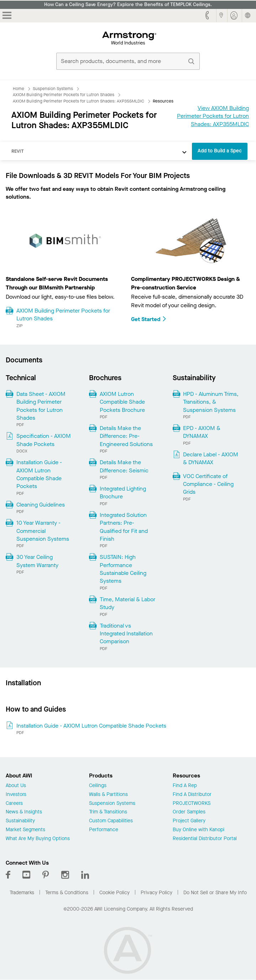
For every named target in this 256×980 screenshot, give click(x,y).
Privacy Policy (156, 893)
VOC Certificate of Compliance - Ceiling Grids (208, 484)
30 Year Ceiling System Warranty (37, 561)
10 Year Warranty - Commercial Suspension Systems (43, 531)
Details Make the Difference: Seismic (124, 466)
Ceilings (98, 786)
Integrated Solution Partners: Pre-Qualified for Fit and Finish (124, 527)
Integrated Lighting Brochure (123, 492)
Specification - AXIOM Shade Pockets (44, 440)
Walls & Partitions (108, 795)
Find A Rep (185, 786)
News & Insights (24, 812)
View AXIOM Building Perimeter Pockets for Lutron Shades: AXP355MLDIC (213, 116)
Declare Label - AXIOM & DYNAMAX (211, 458)
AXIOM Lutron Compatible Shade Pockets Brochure (122, 402)
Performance (104, 830)
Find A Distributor (192, 795)
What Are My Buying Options (38, 839)
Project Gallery (189, 821)
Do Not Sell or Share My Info (215, 893)
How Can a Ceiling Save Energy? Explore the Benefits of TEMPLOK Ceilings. (128, 5)
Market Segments (25, 830)
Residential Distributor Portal (205, 839)
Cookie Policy (114, 893)
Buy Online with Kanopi (198, 830)
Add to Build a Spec (220, 151)
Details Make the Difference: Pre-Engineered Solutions (126, 436)
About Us (16, 786)
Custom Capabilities (111, 821)
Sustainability (20, 821)
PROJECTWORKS (192, 804)
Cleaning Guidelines (41, 505)
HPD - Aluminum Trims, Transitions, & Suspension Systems (211, 402)
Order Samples (189, 812)
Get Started (149, 319)
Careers (14, 804)
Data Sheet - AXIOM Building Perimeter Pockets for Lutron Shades (41, 406)
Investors (16, 795)
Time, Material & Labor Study (127, 603)
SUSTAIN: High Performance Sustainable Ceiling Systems (123, 569)
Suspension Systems (112, 804)
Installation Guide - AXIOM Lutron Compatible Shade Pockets (39, 474)
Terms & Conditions (67, 893)
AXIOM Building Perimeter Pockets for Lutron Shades (63, 315)
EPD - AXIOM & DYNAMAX (202, 432)
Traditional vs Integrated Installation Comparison (126, 634)
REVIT (18, 151)
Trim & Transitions (108, 812)
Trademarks (22, 893)
